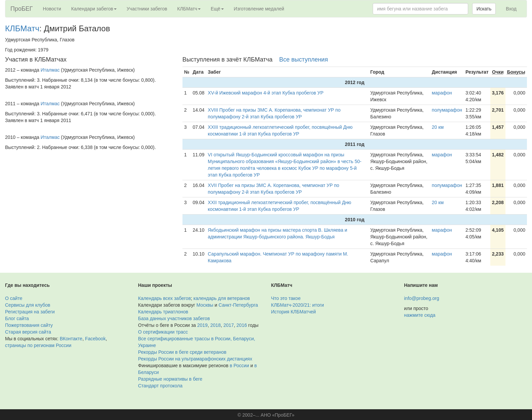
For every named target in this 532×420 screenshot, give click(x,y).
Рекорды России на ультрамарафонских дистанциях (195, 359)
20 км (438, 127)
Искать (484, 9)
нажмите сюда (420, 315)
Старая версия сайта (28, 332)
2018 (216, 325)
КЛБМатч (22, 28)
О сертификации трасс (163, 332)
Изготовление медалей (259, 9)
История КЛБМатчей (294, 312)
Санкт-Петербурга (238, 305)
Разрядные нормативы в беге (170, 379)
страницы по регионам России (38, 345)
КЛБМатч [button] (189, 9)
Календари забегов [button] (94, 9)
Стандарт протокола (160, 386)
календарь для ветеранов (222, 298)
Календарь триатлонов (163, 312)
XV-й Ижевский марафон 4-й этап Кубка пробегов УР (265, 93)
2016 (242, 325)
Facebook (95, 339)
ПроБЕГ (22, 9)
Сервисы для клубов (28, 305)
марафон (442, 93)
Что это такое (286, 298)
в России (239, 366)
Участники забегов (147, 9)
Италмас (50, 70)
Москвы (205, 305)
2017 (229, 325)
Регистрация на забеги (30, 312)
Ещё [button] (217, 9)
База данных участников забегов (174, 318)
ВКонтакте (71, 339)
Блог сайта (17, 318)
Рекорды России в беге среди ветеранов (182, 352)
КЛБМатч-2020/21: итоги (298, 305)
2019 (202, 325)
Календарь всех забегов (165, 298)
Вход (511, 9)
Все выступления (304, 60)
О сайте (14, 298)
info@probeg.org (422, 298)
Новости (52, 9)
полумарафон (447, 110)
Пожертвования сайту (29, 325)
